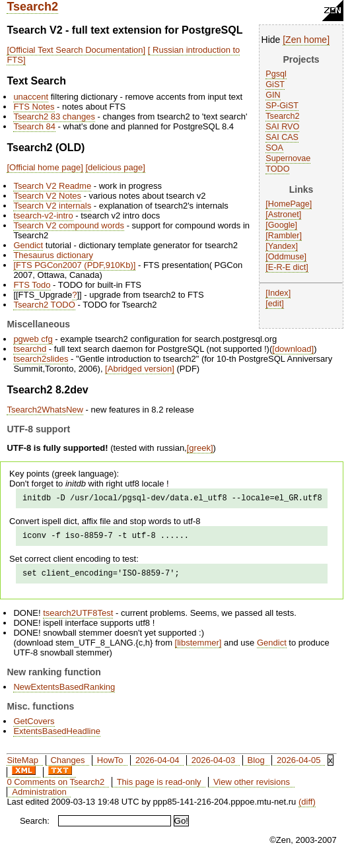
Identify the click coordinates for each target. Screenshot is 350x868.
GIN (273, 95)
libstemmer (198, 649)
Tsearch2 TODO (44, 305)
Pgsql (276, 74)
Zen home (306, 40)
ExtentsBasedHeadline (57, 737)
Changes (67, 766)
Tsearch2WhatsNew (45, 410)
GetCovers (34, 727)
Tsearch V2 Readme (52, 186)
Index (278, 293)
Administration (39, 798)
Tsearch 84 (34, 126)
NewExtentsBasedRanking (64, 693)
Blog (256, 766)
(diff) (307, 808)
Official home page (45, 167)
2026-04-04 (157, 766)
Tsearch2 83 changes (54, 117)
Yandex (282, 246)
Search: (35, 827)
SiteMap (22, 766)
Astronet (284, 215)
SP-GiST (282, 106)
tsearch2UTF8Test (78, 619)
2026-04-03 (214, 766)
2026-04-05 (299, 766)
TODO (277, 169)
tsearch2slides (41, 359)
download (293, 349)
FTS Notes (34, 107)
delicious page (115, 167)
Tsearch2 (32, 7)
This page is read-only (159, 788)
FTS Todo (32, 285)
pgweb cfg (33, 339)
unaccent (31, 97)
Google (282, 225)
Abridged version (140, 369)
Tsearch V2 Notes (47, 196)
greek (200, 448)
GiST (275, 84)
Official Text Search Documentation (76, 50)
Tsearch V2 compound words (69, 225)
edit (275, 304)
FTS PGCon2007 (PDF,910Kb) (75, 265)
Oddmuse (286, 257)
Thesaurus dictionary (53, 255)
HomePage (289, 204)
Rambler (284, 236)
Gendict (28, 245)
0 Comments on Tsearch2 (55, 788)
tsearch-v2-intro (43, 216)
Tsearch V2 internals (52, 206)
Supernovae (288, 158)
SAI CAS (282, 137)
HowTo (110, 766)
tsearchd (30, 349)
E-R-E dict (287, 267)
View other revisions (252, 788)
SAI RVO (282, 127)
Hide (271, 40)
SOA (274, 148)
